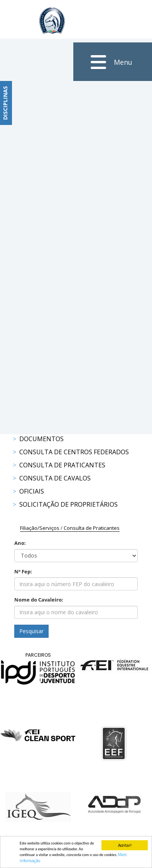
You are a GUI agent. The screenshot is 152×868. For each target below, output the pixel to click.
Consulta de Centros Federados (74, 452)
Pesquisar (31, 631)
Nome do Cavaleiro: (39, 600)
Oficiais (32, 491)
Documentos (41, 439)
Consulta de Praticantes (62, 465)
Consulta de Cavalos (55, 478)
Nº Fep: (23, 571)
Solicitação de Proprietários (68, 504)
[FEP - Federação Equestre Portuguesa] (52, 20)
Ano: (20, 543)
